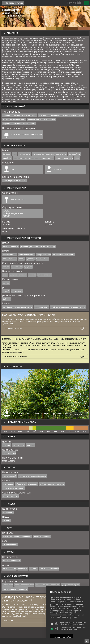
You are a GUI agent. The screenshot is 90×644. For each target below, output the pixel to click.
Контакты (8, 620)
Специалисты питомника (16, 356)
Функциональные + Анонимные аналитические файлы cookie (70, 624)
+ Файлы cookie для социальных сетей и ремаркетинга (70, 628)
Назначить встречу (13, 328)
